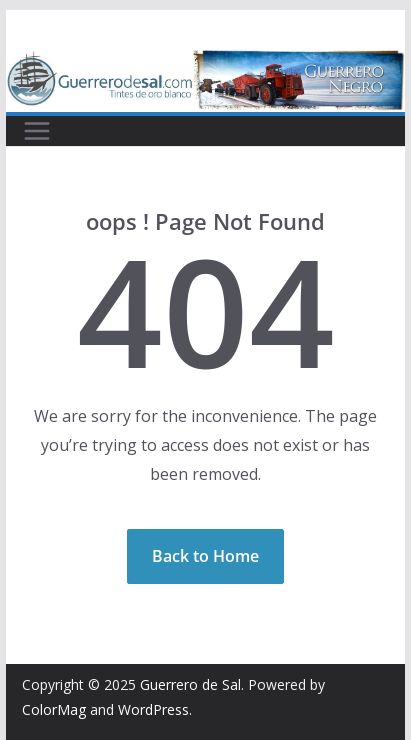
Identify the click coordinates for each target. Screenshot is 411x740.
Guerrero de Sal (190, 684)
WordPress (153, 709)
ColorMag (54, 709)
